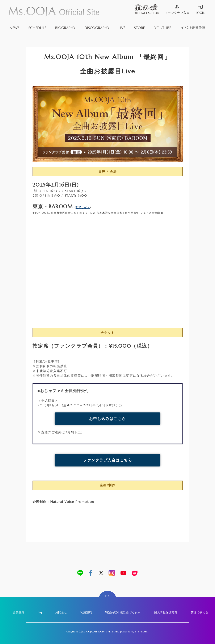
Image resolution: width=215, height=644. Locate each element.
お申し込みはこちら (107, 419)
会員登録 (18, 612)
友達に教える (199, 612)
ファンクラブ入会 (177, 9)
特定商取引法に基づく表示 (123, 612)
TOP (107, 596)
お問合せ (61, 612)
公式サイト (83, 207)
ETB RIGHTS (142, 631)
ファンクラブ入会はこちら (107, 460)
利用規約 (86, 612)
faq (40, 612)
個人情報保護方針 (166, 612)
